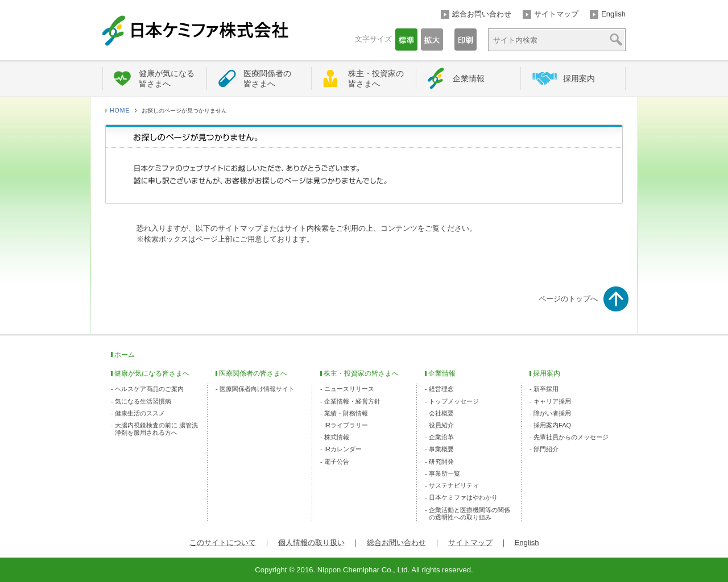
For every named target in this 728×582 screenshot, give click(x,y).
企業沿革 (441, 437)
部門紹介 (546, 449)
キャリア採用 (552, 401)
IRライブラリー (346, 425)
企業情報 (469, 78)
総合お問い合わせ (482, 14)
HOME (120, 111)
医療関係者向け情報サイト (257, 389)
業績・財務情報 (346, 413)
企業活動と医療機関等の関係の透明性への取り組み (470, 514)
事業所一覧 (444, 473)
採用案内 (579, 78)
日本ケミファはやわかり (463, 497)
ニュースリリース (349, 389)
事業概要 (441, 449)
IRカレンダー (343, 449)
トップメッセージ (454, 401)
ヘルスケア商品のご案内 (149, 389)
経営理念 (441, 389)
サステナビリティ (454, 485)
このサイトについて (223, 542)
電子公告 (337, 462)
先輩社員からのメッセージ (571, 437)
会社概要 (441, 413)
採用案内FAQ (552, 425)
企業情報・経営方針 (352, 401)
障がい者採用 (552, 413)
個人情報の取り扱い (311, 542)
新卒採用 (546, 389)
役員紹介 (441, 425)
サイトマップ (556, 14)
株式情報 (337, 437)
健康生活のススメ (140, 413)
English (613, 14)
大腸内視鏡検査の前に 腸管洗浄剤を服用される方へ (156, 429)
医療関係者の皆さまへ (267, 78)
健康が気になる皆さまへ (167, 78)
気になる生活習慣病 (143, 401)
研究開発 (441, 462)
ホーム (125, 355)
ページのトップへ (568, 299)
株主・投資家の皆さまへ (376, 78)
